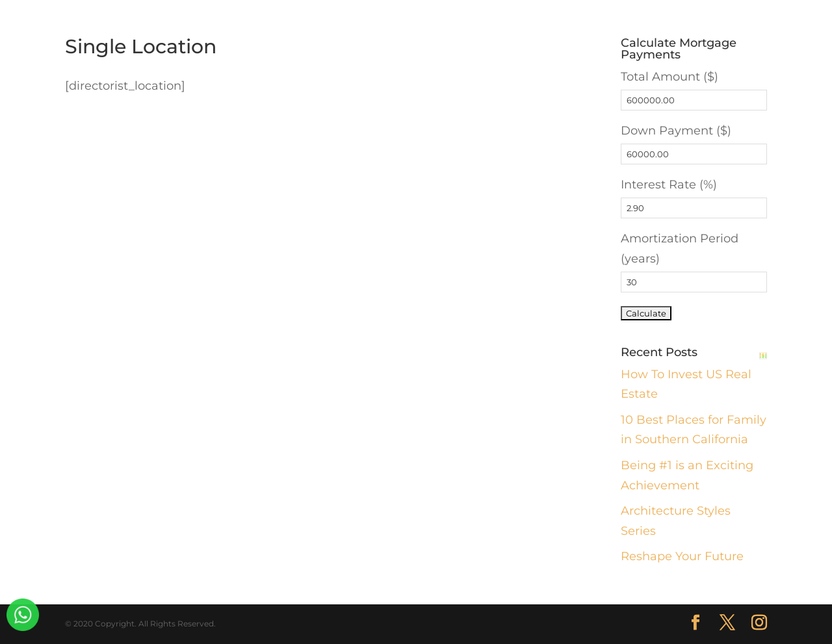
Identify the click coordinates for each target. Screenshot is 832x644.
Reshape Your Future (682, 556)
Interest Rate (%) (669, 185)
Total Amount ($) (669, 77)
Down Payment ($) (676, 131)
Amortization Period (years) (680, 249)
